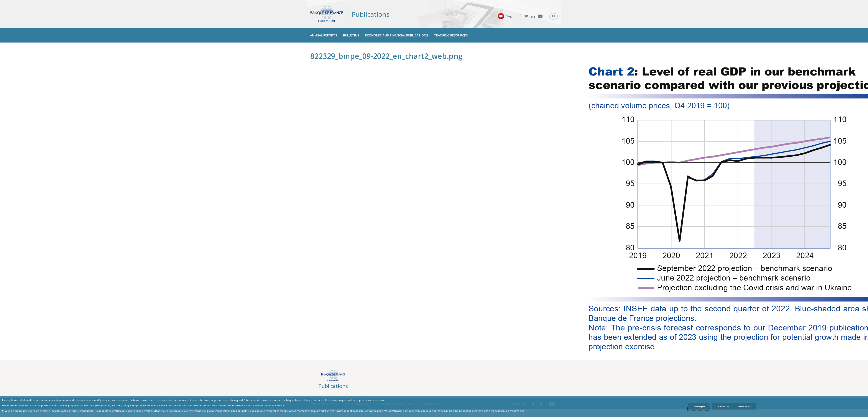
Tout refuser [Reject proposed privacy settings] (723, 407)
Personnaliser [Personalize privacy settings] (745, 407)
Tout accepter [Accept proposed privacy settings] (699, 407)
